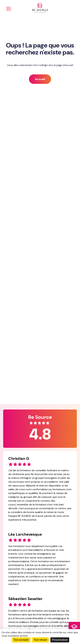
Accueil (40, 79)
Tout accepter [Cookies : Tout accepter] (21, 640)
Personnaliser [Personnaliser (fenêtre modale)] (60, 640)
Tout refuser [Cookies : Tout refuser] (40, 640)
